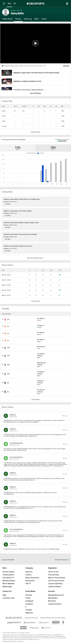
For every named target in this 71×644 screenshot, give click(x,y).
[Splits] (36, 19)
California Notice (55, 587)
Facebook (29, 604)
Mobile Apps (7, 587)
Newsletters (53, 598)
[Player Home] (8, 19)
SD (8, 383)
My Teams (52, 601)
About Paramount (32, 578)
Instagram (29, 601)
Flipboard (29, 613)
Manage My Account (56, 595)
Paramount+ (30, 581)
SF (8, 326)
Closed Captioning (55, 584)
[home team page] (5, 319)
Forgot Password (55, 604)
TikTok (28, 598)
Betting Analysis (9, 581)
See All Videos (36, 93)
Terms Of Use (53, 572)
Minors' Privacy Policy (57, 578)
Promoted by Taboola (62, 560)
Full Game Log (36, 301)
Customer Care (9, 598)
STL (8, 319)
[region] (35, 43)
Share (65, 66)
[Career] (44, 19)
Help (4, 595)
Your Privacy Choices (56, 581)
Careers (28, 575)
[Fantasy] (18, 19)
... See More (7, 204)
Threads (29, 610)
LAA (8, 348)
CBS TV (28, 584)
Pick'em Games (9, 572)
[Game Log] (28, 19)
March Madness (9, 584)
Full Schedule (36, 400)
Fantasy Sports (8, 575)
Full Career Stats (36, 132)
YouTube (29, 595)
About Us (29, 572)
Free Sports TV (8, 578)
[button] (35, 43)
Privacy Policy (54, 575)
